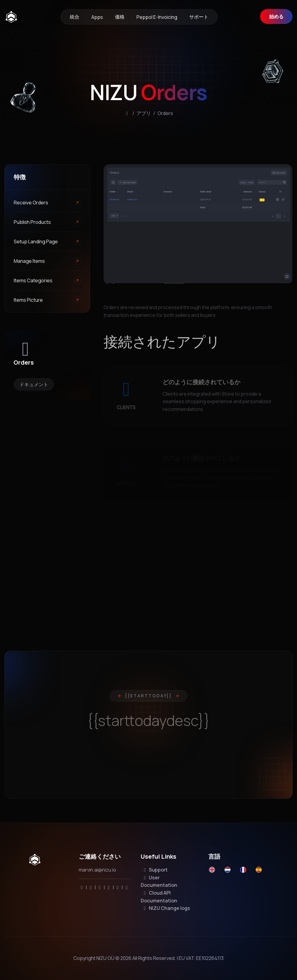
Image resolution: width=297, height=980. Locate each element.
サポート (199, 17)
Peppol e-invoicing (157, 17)
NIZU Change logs (166, 908)
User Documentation (159, 881)
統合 (75, 17)
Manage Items (29, 262)
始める (276, 16)
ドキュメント (34, 384)
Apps (97, 17)
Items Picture (28, 301)
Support (155, 870)
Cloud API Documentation (159, 897)
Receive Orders (31, 203)
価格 (120, 17)
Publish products (32, 223)
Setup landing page (36, 242)
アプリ (144, 115)
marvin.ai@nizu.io (97, 870)
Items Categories (33, 281)
